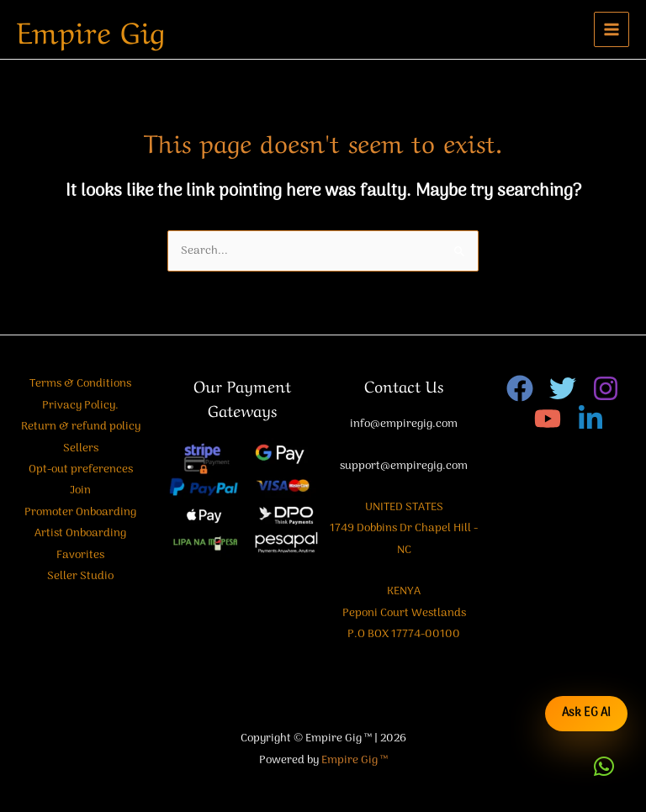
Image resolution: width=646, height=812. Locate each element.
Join (80, 490)
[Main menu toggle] (612, 30)
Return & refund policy (81, 427)
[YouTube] (548, 419)
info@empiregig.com (404, 424)
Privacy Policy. (80, 406)
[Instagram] (606, 388)
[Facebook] (520, 388)
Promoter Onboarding (80, 512)
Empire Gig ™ (355, 760)
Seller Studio (80, 576)
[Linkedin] (590, 419)
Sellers (81, 448)
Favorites (80, 555)
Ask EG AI (586, 713)
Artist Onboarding (80, 533)
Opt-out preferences (81, 469)
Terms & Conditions (80, 384)
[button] (604, 767)
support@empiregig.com (404, 466)
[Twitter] (563, 388)
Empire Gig (91, 29)
